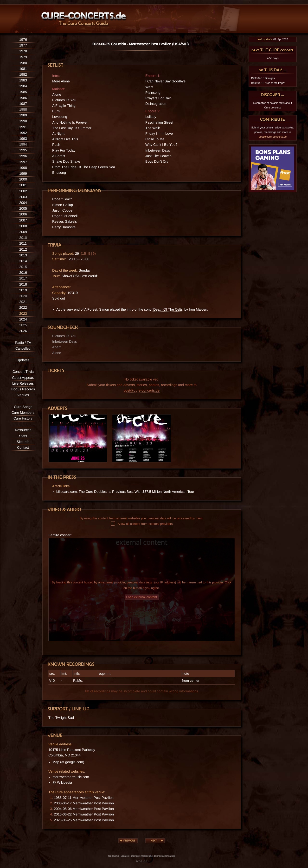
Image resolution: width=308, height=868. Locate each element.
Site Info (23, 442)
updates (125, 856)
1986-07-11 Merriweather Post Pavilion (84, 798)
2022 (23, 307)
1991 (23, 127)
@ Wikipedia (62, 782)
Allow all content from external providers (142, 524)
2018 (23, 284)
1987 (23, 104)
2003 (23, 197)
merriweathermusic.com (71, 777)
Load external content (141, 597)
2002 (23, 191)
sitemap (135, 856)
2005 (23, 208)
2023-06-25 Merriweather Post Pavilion (84, 820)
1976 (23, 40)
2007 (23, 220)
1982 (23, 74)
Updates (23, 360)
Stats (23, 436)
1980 (23, 63)
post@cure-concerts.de (142, 390)
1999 (23, 174)
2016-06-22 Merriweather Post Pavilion (84, 814)
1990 (23, 121)
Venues (23, 395)
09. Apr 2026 (273, 39)
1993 (23, 139)
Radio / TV (23, 343)
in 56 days (273, 58)
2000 (23, 179)
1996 (23, 156)
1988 (23, 109)
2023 (23, 314)
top (110, 856)
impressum (146, 856)
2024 (23, 319)
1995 (23, 150)
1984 (23, 86)
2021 (23, 302)
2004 (23, 203)
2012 (23, 249)
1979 (23, 57)
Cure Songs (23, 407)
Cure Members (23, 413)
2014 (23, 261)
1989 (23, 115)
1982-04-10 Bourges (263, 78)
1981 (23, 69)
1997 (23, 162)
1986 (23, 98)
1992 (23, 133)
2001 (23, 185)
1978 (23, 51)
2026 (23, 331)
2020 (23, 296)
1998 (23, 168)
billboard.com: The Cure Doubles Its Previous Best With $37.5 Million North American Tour (125, 492)
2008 (23, 226)
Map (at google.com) (68, 762)
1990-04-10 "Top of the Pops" (268, 83)
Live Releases (23, 383)
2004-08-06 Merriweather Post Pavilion (84, 809)
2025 (23, 325)
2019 (23, 290)
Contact (23, 447)
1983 (23, 80)
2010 (23, 238)
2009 (23, 232)
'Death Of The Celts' (168, 309)
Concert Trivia (23, 372)
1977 (23, 45)
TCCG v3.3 (141, 861)
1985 (23, 92)
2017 (23, 278)
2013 (23, 255)
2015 (23, 267)
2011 (23, 243)
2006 (23, 214)
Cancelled (23, 348)
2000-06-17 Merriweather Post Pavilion (84, 803)
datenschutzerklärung (164, 856)
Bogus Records (23, 389)
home (116, 856)
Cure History (23, 418)
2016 (23, 273)
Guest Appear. (23, 378)
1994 (23, 144)
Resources (23, 430)
